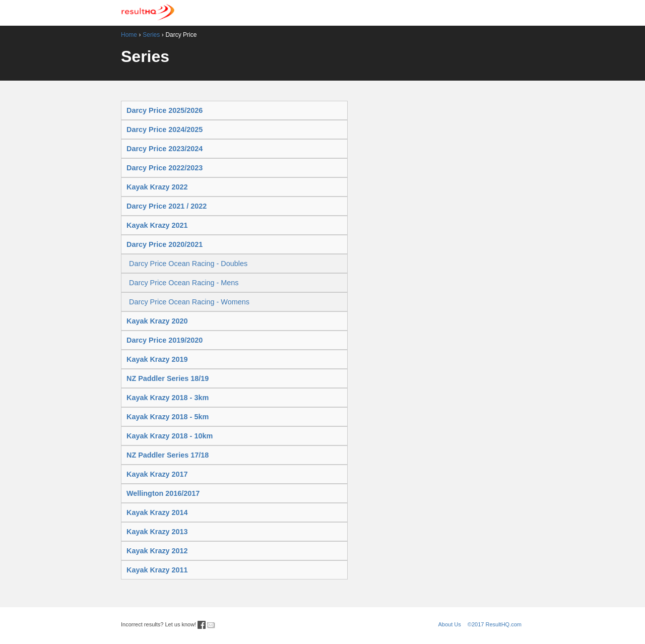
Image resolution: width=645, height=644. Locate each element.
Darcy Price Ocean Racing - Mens (184, 283)
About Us (450, 624)
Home (129, 35)
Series (151, 35)
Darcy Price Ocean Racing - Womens (189, 302)
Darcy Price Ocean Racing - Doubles (188, 264)
